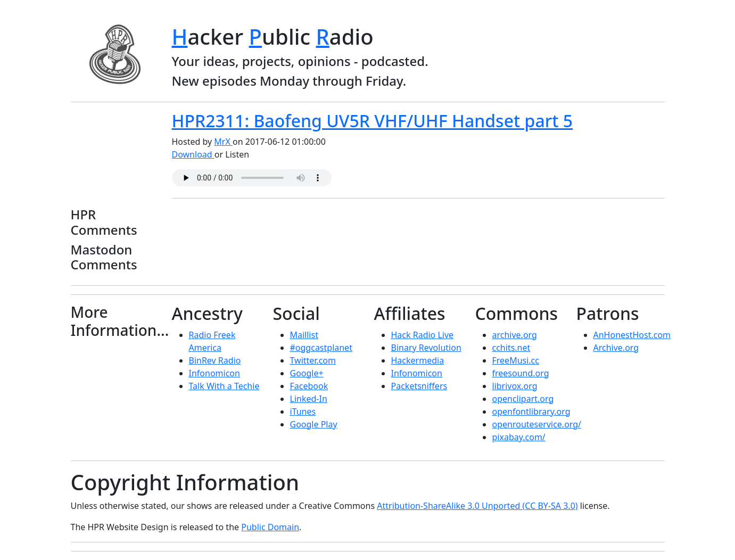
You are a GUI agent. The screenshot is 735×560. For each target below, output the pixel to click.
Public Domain (270, 527)
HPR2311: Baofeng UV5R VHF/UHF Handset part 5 (373, 121)
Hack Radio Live (423, 335)
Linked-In (309, 399)
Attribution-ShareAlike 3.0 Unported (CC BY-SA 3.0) (477, 506)
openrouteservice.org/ (537, 424)
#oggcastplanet (321, 348)
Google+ (307, 373)
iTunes (303, 411)
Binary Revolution (426, 348)
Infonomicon (214, 373)
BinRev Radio (215, 360)
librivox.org (515, 386)
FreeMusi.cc (516, 360)
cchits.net (511, 348)
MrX (223, 142)
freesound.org (521, 373)
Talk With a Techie (224, 386)
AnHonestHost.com (632, 335)
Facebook (309, 386)
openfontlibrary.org (531, 411)
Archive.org (616, 348)
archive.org (515, 335)
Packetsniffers (419, 386)
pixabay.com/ (519, 437)
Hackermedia (418, 360)
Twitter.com (313, 360)
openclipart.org (523, 399)
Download (193, 154)
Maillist (304, 335)
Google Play (314, 424)
